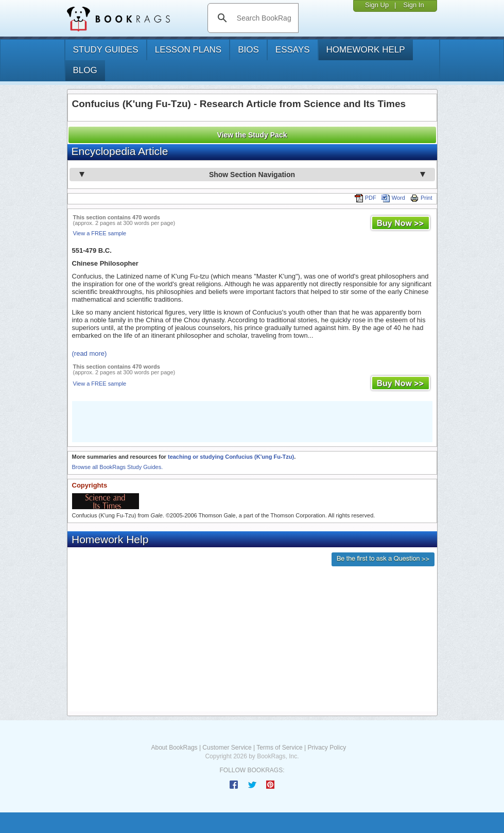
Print (421, 198)
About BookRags (175, 748)
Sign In (413, 5)
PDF (366, 198)
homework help (366, 50)
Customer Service (227, 748)
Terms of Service (279, 748)
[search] (264, 18)
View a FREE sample (100, 233)
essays (293, 50)
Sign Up (377, 5)
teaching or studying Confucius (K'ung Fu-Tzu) (231, 457)
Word (393, 198)
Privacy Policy (327, 748)
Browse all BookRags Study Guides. (118, 467)
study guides (106, 50)
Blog (85, 70)
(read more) (90, 353)
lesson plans (188, 50)
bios (248, 50)
